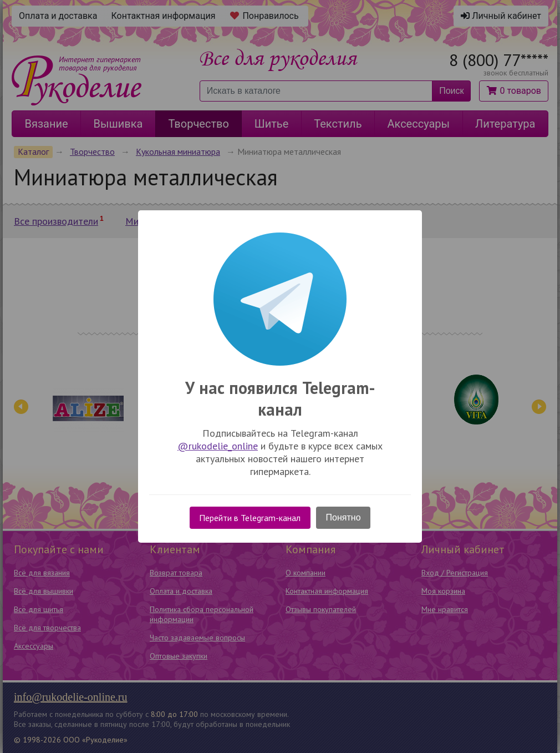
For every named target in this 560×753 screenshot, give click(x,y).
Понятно (343, 517)
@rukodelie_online (218, 446)
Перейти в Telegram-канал (250, 518)
